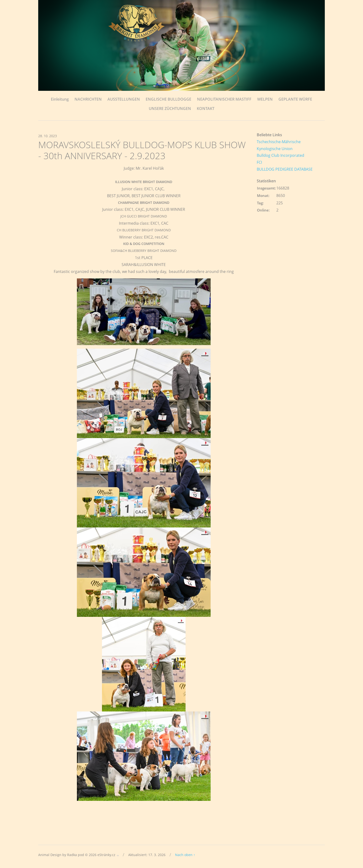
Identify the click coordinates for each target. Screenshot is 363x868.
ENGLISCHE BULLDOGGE (168, 99)
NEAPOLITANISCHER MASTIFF (224, 99)
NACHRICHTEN (88, 99)
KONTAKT (206, 108)
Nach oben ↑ (185, 855)
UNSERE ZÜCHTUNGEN (170, 108)
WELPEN (265, 99)
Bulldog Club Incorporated (280, 155)
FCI (259, 162)
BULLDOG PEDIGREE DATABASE (285, 169)
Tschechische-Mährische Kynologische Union (279, 145)
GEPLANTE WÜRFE (295, 99)
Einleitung (60, 99)
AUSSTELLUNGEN (124, 99)
